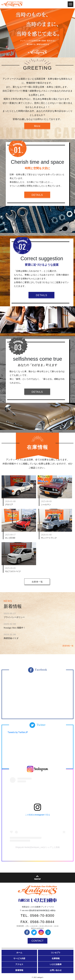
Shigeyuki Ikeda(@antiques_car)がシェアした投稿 (38, 847)
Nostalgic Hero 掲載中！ (15, 628)
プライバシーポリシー (14, 617)
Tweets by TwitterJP (18, 732)
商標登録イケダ (11, 638)
